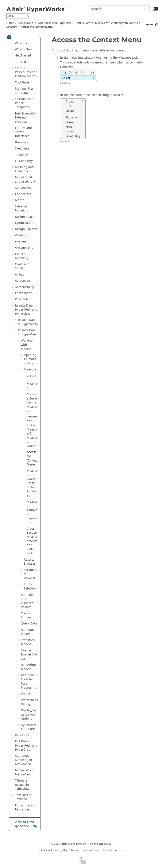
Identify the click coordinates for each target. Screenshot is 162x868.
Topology (21, 155)
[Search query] (119, 9)
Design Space (25, 217)
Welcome (21, 43)
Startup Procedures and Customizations (26, 72)
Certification (24, 293)
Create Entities (26, 616)
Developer (22, 735)
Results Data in (91, 23)
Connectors (23, 194)
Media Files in (25, 772)
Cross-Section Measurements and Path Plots (32, 541)
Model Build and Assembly (25, 180)
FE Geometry (24, 161)
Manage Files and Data (24, 91)
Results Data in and (44, 23)
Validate (21, 235)
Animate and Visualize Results (27, 601)
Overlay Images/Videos (29, 655)
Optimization (24, 223)
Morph (20, 200)
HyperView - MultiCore (29, 727)
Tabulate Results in (22, 785)
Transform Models (28, 642)
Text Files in (23, 797)
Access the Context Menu (37, 27)
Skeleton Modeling (22, 209)
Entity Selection (30, 586)
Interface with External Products (25, 118)
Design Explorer (26, 229)
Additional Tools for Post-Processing (29, 681)
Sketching (22, 149)
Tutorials (21, 62)
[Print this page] (157, 25)
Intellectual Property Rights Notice (59, 850)
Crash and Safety (22, 266)
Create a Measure (32, 382)
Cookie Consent (114, 850)
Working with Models (124, 23)
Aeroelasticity (24, 287)
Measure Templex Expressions (32, 512)
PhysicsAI (22, 299)
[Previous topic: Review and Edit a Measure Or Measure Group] (148, 25)
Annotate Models (27, 632)
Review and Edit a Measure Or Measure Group (32, 432)
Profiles (26, 694)
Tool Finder (23, 83)
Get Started (23, 56)
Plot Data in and (26, 746)
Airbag (20, 275)
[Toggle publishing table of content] (9, 37)
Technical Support (92, 850)
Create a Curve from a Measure (32, 403)
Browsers (22, 142)
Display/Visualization (29, 715)
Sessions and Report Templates (24, 103)
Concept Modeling (22, 256)
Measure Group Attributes (32, 483)
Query (29, 624)
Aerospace (22, 281)
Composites (23, 188)
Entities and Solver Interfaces (23, 132)
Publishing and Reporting (26, 808)
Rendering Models (28, 667)
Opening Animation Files (30, 359)
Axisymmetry (24, 248)
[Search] (144, 9)
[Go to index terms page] (151, 11)
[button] (13, 43)
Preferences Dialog (29, 702)
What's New (24, 49)
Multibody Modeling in (24, 760)
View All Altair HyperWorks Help (25, 824)
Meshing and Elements (24, 169)
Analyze (20, 242)
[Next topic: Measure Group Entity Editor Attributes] (152, 25)
